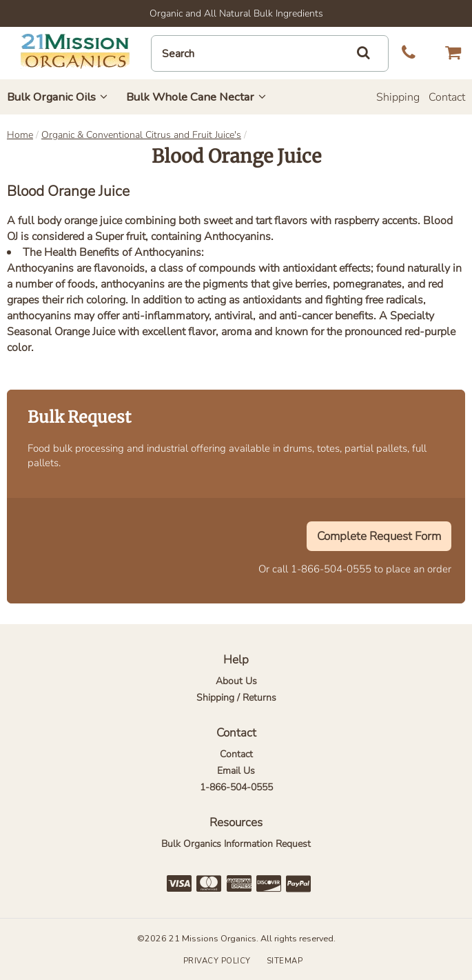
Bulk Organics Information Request (236, 844)
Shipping (398, 97)
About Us (236, 681)
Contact (447, 97)
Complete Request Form (379, 536)
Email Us (236, 771)
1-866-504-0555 (331, 569)
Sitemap (285, 961)
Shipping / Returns (236, 698)
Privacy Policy (217, 961)
